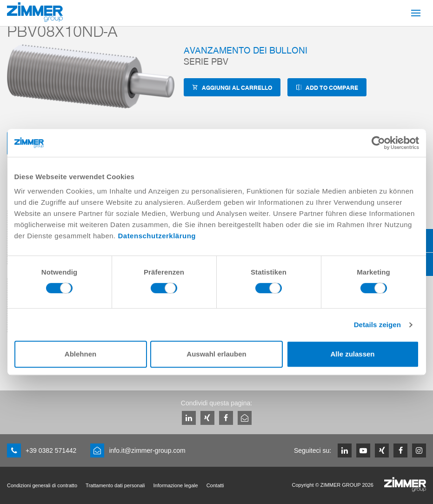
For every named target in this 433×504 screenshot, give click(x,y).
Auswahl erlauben (216, 354)
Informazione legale (176, 485)
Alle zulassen (352, 354)
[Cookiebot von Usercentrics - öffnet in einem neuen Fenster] (378, 143)
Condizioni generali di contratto (42, 485)
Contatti (215, 485)
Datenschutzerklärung (157, 236)
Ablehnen (80, 354)
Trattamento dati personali (115, 485)
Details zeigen (377, 325)
